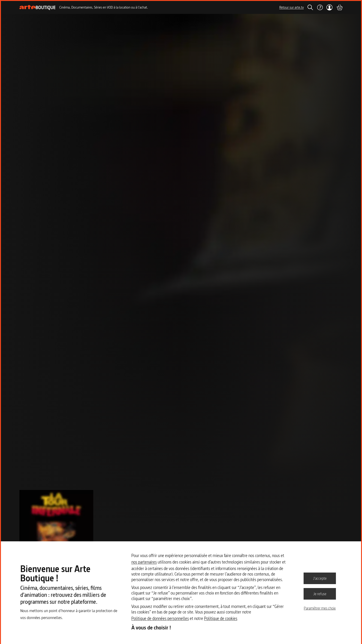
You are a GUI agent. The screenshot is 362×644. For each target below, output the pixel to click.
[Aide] (320, 7)
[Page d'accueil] (38, 8)
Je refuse (320, 594)
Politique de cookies (221, 618)
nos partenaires (144, 562)
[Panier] (339, 7)
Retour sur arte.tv (292, 7)
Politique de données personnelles (160, 618)
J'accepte (320, 578)
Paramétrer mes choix (320, 608)
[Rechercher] (310, 7)
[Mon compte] (330, 7)
